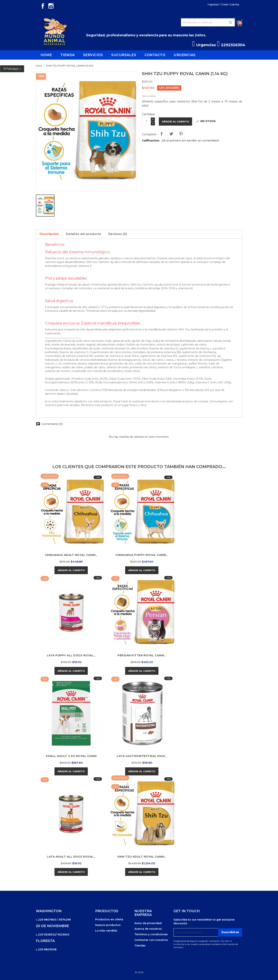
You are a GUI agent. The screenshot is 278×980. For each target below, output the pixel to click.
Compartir (162, 134)
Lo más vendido (106, 931)
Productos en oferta (109, 919)
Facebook (43, 6)
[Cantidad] (146, 121)
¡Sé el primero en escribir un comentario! (190, 140)
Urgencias (204, 45)
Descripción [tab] (49, 234)
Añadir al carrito (175, 121)
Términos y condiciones (151, 934)
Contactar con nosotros (151, 940)
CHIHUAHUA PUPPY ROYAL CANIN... (142, 555)
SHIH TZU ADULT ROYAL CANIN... (142, 857)
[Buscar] (208, 22)
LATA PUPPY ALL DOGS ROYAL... (71, 655)
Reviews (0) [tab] (118, 234)
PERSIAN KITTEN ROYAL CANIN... (142, 655)
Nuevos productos (108, 925)
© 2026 (139, 972)
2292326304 (231, 45)
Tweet (171, 134)
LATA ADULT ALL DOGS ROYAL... (71, 857)
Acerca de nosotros (148, 929)
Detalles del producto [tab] (84, 234)
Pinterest (181, 134)
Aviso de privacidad (148, 923)
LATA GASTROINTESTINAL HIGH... (142, 756)
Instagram (51, 6)
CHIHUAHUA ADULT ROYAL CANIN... (71, 555)
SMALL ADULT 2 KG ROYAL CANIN (71, 756)
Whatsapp (11, 69)
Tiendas (140, 946)
